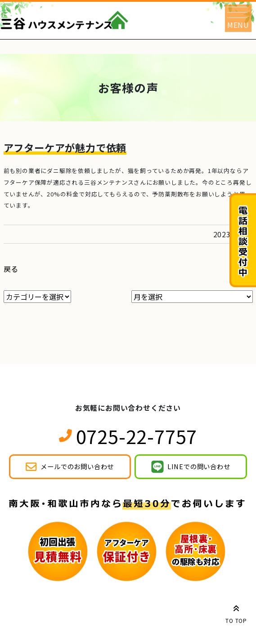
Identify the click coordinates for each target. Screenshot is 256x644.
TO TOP (236, 613)
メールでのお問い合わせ (77, 466)
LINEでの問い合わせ (199, 466)
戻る (11, 269)
